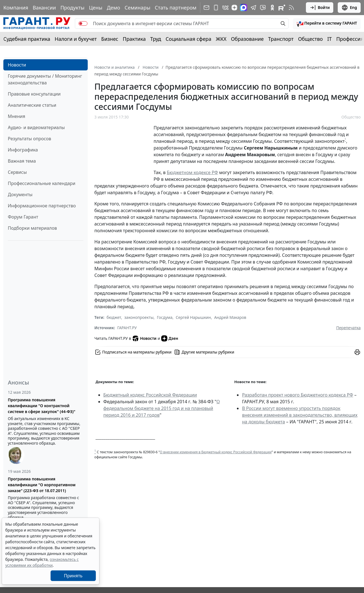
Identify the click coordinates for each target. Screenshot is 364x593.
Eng (349, 8)
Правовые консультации (34, 94)
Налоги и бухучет (76, 39)
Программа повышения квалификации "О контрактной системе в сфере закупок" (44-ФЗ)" (42, 406)
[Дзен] (234, 8)
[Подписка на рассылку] (206, 8)
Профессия (350, 39)
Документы (20, 194)
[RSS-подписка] (291, 8)
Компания (16, 8)
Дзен (170, 338)
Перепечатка (348, 328)
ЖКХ (221, 39)
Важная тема (22, 161)
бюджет (114, 317)
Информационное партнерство (42, 206)
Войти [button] (320, 8)
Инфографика (23, 150)
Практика (134, 39)
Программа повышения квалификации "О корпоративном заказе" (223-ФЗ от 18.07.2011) (42, 485)
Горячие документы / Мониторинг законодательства (45, 79)
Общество (311, 39)
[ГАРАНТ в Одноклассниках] (272, 8)
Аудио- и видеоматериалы (36, 127)
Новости (17, 65)
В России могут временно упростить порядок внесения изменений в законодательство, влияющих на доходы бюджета (300, 415)
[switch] (83, 23)
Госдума (165, 317)
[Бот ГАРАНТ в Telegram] (263, 8)
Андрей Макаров (230, 317)
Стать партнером (176, 8)
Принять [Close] (73, 576)
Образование (247, 39)
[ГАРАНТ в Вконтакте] (225, 8)
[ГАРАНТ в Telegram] (253, 8)
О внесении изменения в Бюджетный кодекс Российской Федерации (216, 452)
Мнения (16, 116)
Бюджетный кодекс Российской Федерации (150, 395)
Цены (96, 8)
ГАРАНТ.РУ (127, 328)
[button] (327, 23)
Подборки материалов (32, 228)
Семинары (137, 8)
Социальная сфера (189, 39)
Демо (113, 8)
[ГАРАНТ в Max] (244, 8)
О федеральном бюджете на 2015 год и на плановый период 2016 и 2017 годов (162, 408)
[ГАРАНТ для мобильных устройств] (216, 8)
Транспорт (281, 39)
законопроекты (139, 317)
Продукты (72, 8)
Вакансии (44, 8)
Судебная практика (27, 39)
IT (330, 39)
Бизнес (110, 39)
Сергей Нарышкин (193, 317)
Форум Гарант (23, 217)
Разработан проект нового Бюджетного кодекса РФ (298, 395)
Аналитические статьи (32, 105)
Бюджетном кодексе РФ (192, 172)
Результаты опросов (29, 139)
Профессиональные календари (42, 183)
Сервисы (17, 172)
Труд (156, 39)
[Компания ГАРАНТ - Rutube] (282, 8)
